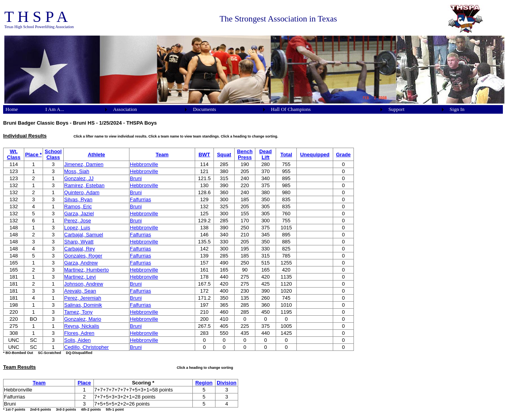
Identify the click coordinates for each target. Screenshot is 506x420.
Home (12, 109)
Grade (343, 155)
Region (204, 383)
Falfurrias (140, 199)
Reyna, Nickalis (82, 326)
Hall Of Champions (291, 109)
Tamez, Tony (78, 312)
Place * (33, 155)
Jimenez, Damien (84, 164)
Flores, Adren (79, 333)
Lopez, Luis (77, 228)
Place (84, 383)
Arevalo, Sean (80, 291)
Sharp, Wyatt (79, 242)
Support (396, 109)
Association (125, 109)
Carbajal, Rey (80, 249)
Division (227, 383)
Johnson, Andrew (84, 284)
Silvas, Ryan (78, 199)
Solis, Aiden (77, 340)
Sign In (457, 109)
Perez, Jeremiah (83, 298)
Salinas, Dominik (83, 305)
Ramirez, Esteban (84, 185)
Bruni (136, 178)
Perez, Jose (78, 221)
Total (286, 155)
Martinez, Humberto (86, 270)
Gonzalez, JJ (79, 178)
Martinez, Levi (80, 277)
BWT (205, 155)
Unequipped (315, 155)
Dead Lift (266, 154)
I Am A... (55, 109)
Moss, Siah (77, 171)
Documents (204, 109)
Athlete (96, 155)
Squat (224, 155)
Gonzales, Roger (83, 256)
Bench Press (245, 154)
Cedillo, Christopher (86, 347)
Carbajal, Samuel (84, 235)
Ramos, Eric (78, 206)
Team (162, 155)
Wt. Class (14, 154)
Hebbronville (144, 164)
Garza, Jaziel (79, 214)
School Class (53, 154)
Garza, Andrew (81, 263)
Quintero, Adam (82, 192)
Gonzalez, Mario (83, 319)
